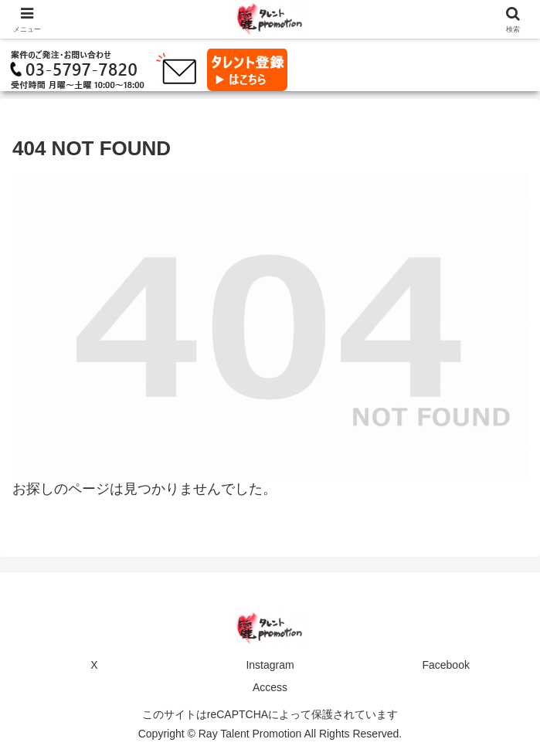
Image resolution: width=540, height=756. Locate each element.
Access (270, 687)
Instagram (270, 665)
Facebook (445, 665)
